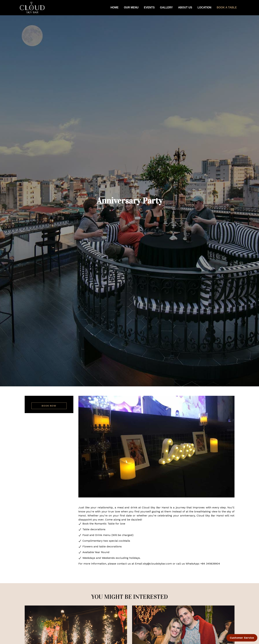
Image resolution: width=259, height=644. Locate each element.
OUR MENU (131, 7)
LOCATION (204, 7)
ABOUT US (185, 7)
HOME (114, 7)
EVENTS (149, 7)
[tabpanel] (156, 447)
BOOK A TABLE (227, 7)
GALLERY (166, 7)
